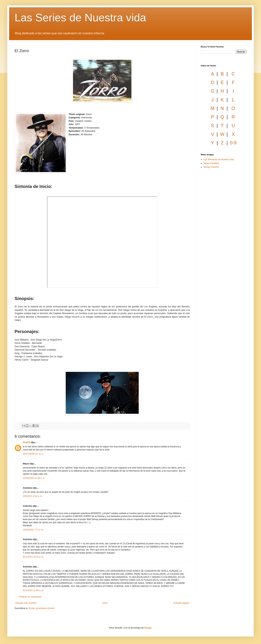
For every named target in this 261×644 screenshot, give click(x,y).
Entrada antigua (181, 603)
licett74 (27, 442)
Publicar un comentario (30, 597)
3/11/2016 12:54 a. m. (33, 590)
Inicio (105, 603)
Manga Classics (211, 167)
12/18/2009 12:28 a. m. (34, 478)
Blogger (148, 628)
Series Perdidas (211, 163)
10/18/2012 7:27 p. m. (33, 530)
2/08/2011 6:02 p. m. (33, 496)
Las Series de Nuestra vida (80, 18)
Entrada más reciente (26, 603)
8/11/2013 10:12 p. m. (33, 557)
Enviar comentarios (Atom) (41, 608)
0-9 (233, 143)
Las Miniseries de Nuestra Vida (219, 159)
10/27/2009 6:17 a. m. (33, 454)
